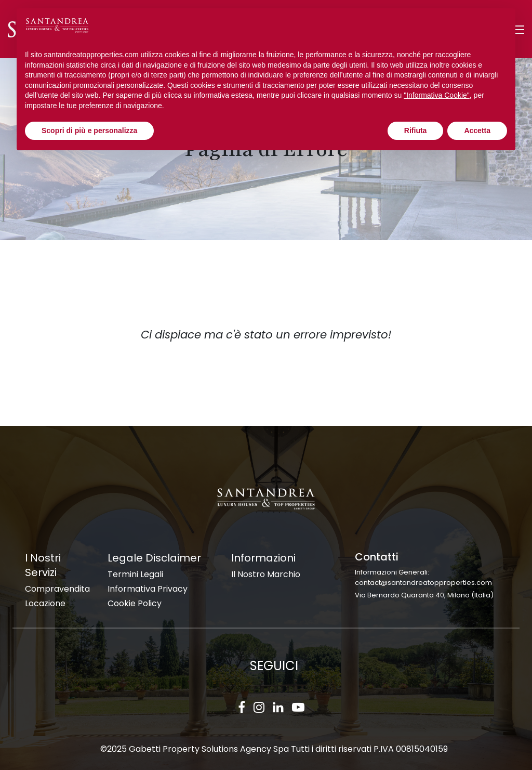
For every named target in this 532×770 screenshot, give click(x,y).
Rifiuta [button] (416, 130)
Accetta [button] (477, 130)
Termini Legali (135, 574)
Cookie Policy (135, 603)
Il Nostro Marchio (266, 574)
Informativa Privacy (148, 589)
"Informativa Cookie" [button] (437, 95)
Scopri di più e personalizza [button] (89, 130)
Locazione (45, 603)
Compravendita (57, 589)
